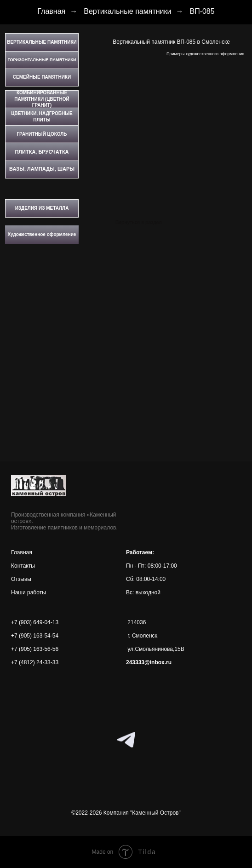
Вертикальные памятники (127, 11)
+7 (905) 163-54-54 (35, 636)
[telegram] (126, 740)
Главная (51, 11)
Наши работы (29, 592)
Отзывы (21, 579)
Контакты (23, 566)
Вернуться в (130, 222)
